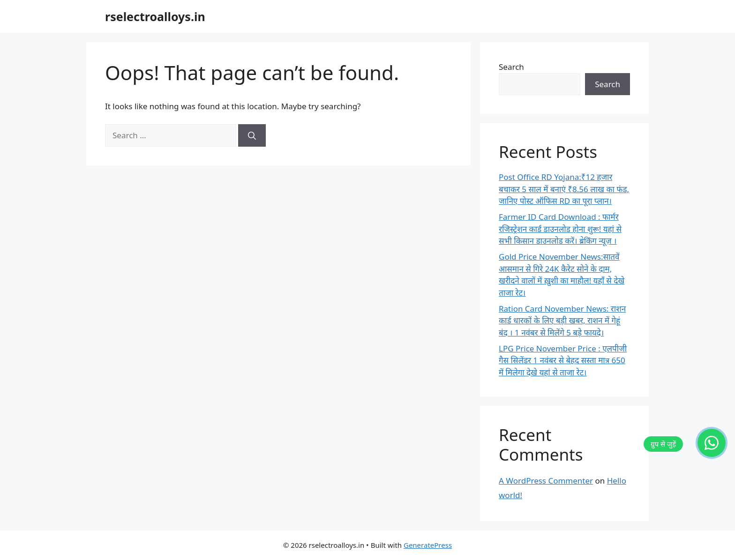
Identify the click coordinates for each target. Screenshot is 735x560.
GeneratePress (428, 545)
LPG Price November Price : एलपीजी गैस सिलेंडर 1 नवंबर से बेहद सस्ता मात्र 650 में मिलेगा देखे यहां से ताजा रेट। (563, 360)
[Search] (252, 135)
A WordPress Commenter (546, 481)
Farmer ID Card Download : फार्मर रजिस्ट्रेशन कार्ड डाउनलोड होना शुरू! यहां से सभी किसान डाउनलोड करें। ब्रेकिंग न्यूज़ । (560, 229)
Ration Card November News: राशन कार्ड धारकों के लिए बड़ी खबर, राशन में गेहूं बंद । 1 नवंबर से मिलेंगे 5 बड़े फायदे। (562, 321)
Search (511, 67)
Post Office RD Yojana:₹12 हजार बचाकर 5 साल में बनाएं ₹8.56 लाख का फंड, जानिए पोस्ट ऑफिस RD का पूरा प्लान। (564, 189)
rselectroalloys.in (155, 16)
